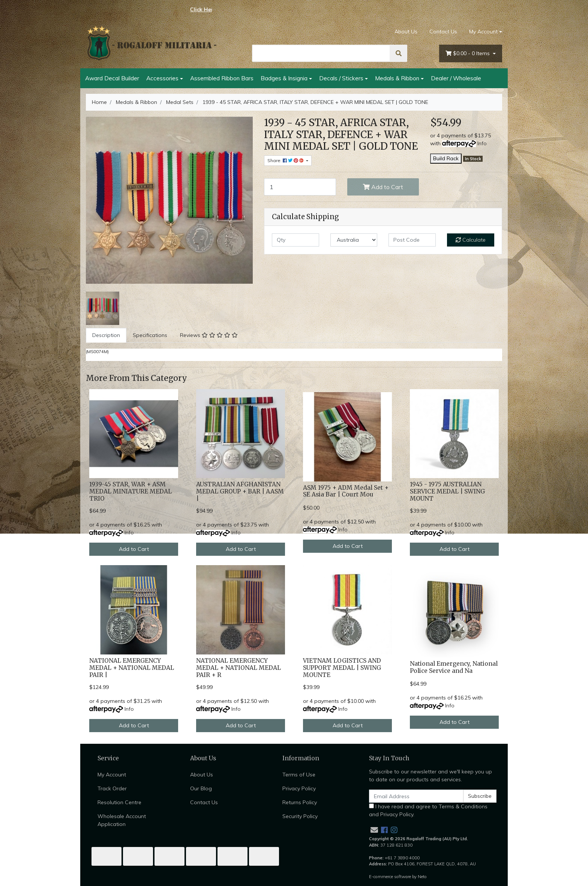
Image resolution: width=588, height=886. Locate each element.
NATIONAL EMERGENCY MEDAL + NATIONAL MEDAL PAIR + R (238, 668)
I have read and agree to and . (428, 810)
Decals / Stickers (341, 78)
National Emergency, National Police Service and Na (454, 667)
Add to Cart (383, 187)
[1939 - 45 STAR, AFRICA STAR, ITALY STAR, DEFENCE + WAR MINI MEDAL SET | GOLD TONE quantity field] (300, 187)
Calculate (471, 240)
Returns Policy (300, 802)
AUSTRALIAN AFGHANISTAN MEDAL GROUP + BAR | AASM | (240, 491)
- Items (468, 53)
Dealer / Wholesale (456, 78)
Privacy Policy (299, 788)
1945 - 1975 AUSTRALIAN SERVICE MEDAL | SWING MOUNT (447, 491)
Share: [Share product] (286, 160)
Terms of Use (299, 775)
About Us (406, 32)
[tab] (106, 335)
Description (106, 335)
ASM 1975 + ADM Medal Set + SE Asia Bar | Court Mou (346, 491)
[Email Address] (416, 796)
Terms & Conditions (463, 806)
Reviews (209, 335)
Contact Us (443, 32)
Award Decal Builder (112, 78)
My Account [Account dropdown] (483, 32)
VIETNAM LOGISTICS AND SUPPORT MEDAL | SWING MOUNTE (342, 668)
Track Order (112, 788)
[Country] (354, 240)
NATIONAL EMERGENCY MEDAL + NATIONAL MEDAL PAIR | (132, 668)
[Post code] (412, 240)
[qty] (295, 240)
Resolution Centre (119, 802)
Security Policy (300, 816)
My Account (112, 775)
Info (482, 143)
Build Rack (446, 158)
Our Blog (201, 788)
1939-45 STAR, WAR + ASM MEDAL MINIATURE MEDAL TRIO (130, 491)
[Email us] (374, 830)
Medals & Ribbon (397, 78)
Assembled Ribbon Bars (222, 78)
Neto (422, 877)
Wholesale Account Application (122, 820)
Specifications (150, 335)
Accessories (162, 78)
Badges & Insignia (284, 78)
